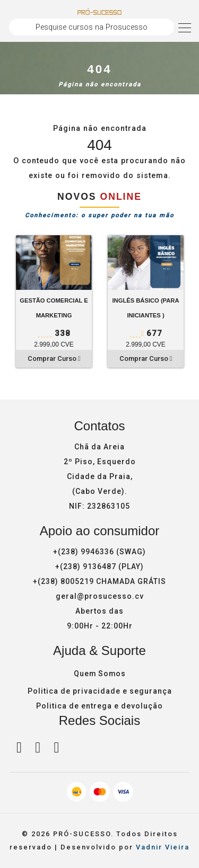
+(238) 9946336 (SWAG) (99, 552)
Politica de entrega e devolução (99, 706)
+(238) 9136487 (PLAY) (99, 566)
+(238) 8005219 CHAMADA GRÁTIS (99, 581)
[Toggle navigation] (185, 27)
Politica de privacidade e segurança (100, 692)
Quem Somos (100, 674)
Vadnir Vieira (163, 848)
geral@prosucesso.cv (100, 596)
